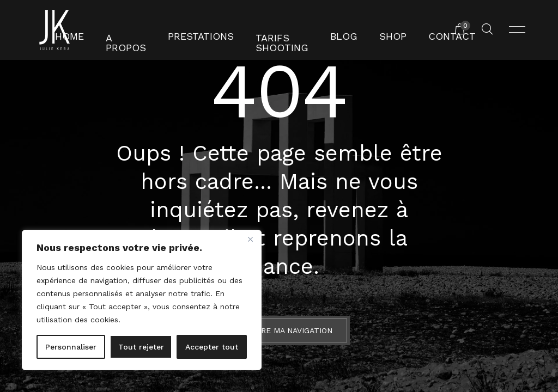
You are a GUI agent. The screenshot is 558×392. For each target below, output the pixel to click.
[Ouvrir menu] (517, 30)
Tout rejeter (141, 347)
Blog (335, 30)
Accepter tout (212, 347)
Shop (378, 30)
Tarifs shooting (275, 30)
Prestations (207, 30)
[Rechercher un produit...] (487, 30)
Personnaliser (71, 347)
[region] (142, 300)
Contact (428, 30)
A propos (144, 30)
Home (96, 30)
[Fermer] (250, 239)
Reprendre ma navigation (279, 330)
